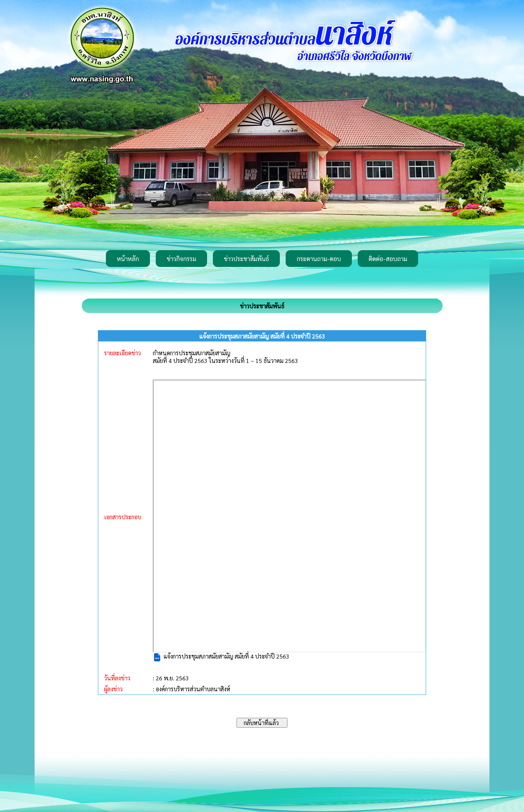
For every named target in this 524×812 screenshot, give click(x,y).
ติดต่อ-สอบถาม (388, 259)
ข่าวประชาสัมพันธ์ (246, 259)
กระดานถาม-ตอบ (319, 259)
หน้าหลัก (128, 259)
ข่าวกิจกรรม (181, 259)
